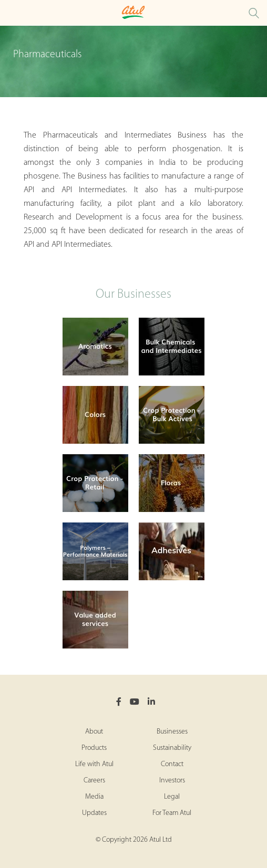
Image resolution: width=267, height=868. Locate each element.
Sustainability (172, 748)
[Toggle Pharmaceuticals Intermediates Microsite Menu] (11, 13)
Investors (172, 781)
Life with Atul (94, 764)
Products (94, 748)
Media (94, 797)
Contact (172, 764)
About (94, 732)
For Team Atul (172, 813)
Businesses (172, 732)
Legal (172, 797)
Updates (94, 813)
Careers (94, 781)
